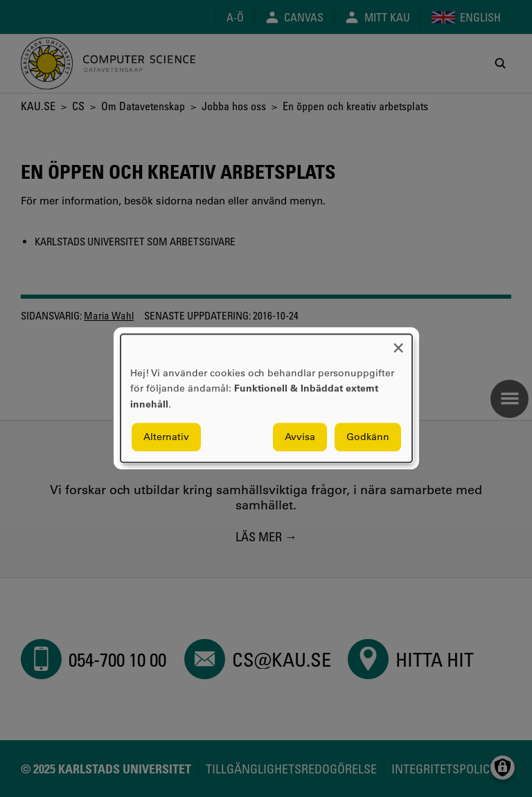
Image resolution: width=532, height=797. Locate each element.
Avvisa (300, 437)
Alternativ (166, 437)
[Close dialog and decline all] (398, 343)
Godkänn (368, 437)
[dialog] (266, 398)
